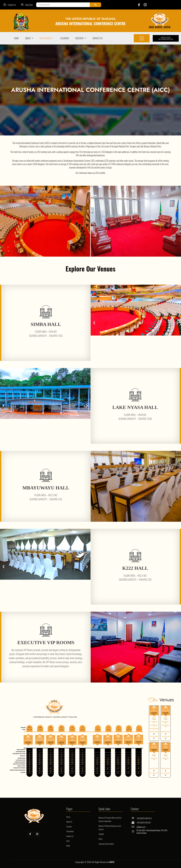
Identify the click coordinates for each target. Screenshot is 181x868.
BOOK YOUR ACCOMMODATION (165, 38)
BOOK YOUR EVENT (142, 38)
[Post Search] (62, 5)
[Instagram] (144, 5)
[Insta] (37, 833)
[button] (94, 321)
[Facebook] (137, 5)
